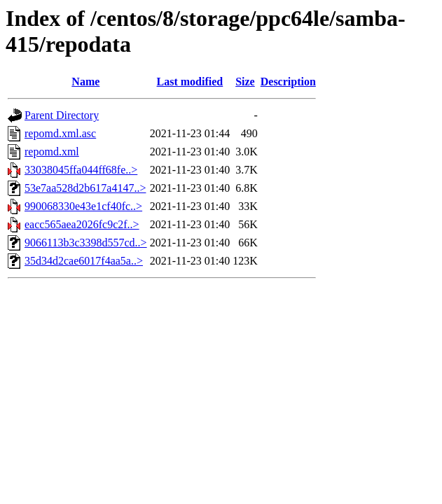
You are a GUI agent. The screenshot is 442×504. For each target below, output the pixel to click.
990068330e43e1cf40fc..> (83, 206)
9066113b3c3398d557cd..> (86, 243)
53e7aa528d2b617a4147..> (85, 188)
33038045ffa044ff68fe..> (81, 170)
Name (85, 82)
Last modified (190, 82)
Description (288, 82)
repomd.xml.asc (60, 133)
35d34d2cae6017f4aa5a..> (84, 261)
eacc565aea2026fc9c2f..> (82, 224)
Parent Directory (62, 115)
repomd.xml (52, 152)
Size (245, 82)
